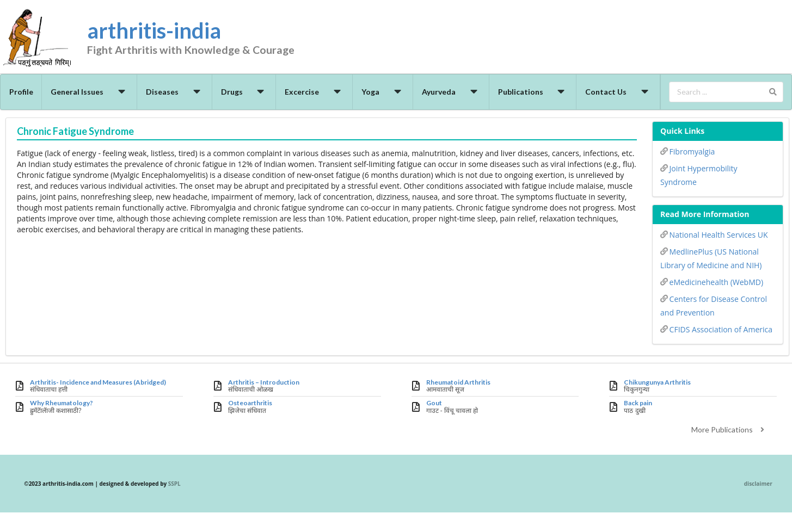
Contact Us (618, 92)
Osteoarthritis (250, 403)
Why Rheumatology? (62, 403)
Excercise (314, 92)
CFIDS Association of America (716, 329)
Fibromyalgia (687, 151)
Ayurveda (451, 92)
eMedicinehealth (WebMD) (712, 281)
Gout (434, 403)
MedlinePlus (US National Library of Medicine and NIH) (711, 258)
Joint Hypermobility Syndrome (699, 174)
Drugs (244, 92)
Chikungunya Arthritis (657, 382)
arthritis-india (210, 39)
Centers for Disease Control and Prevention (714, 305)
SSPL (174, 484)
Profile (21, 92)
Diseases (175, 92)
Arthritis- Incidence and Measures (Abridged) (98, 382)
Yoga (383, 92)
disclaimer (758, 484)
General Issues (90, 92)
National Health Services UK (714, 234)
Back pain (638, 403)
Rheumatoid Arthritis (458, 382)
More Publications (729, 429)
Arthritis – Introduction (264, 382)
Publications (533, 92)
